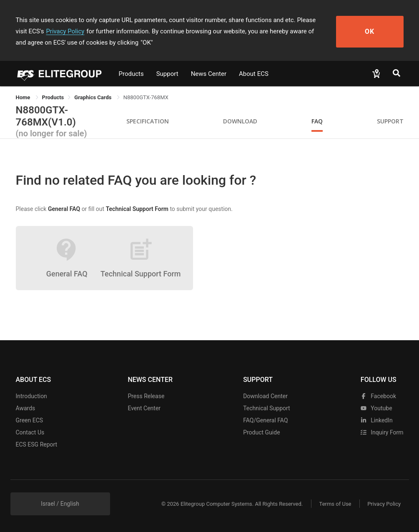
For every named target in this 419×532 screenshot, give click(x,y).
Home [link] (24, 97)
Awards (26, 408)
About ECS (254, 74)
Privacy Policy (52, 31)
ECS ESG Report (37, 444)
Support (167, 74)
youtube (376, 408)
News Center (209, 74)
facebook (378, 396)
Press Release (146, 396)
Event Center (144, 408)
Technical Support (267, 408)
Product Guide (261, 432)
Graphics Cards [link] (93, 97)
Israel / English (60, 504)
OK (373, 31)
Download (240, 121)
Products (131, 74)
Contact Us (30, 432)
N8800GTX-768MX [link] (146, 97)
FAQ (317, 121)
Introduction (31, 396)
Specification (148, 121)
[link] (53, 97)
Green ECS (30, 420)
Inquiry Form (382, 432)
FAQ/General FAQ (265, 420)
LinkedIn (377, 420)
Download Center (265, 396)
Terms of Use (335, 504)
